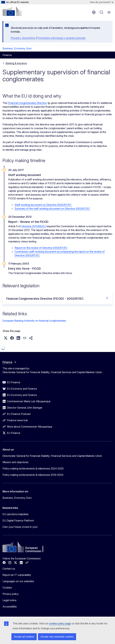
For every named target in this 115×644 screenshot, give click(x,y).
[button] (6, 338)
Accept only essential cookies (57, 637)
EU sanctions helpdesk (16, 514)
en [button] (94, 12)
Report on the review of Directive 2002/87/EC (41, 248)
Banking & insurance (16, 63)
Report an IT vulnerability (17, 575)
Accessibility (10, 607)
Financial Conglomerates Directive (27, 103)
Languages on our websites (18, 581)
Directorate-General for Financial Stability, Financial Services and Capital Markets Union (52, 456)
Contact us (9, 569)
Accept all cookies (24, 637)
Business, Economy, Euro (17, 48)
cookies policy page (60, 624)
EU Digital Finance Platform (18, 521)
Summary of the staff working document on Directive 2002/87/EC (52, 209)
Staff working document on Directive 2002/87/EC (43, 205)
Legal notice (9, 600)
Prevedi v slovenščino (23, 38)
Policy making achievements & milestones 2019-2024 (33, 475)
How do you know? (102, 2)
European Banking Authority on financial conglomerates (34, 321)
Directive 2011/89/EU (34, 226)
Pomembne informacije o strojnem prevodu (61, 38)
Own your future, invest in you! (20, 527)
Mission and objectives (16, 462)
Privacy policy (11, 594)
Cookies (7, 588)
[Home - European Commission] (12, 11)
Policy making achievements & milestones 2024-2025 (33, 468)
